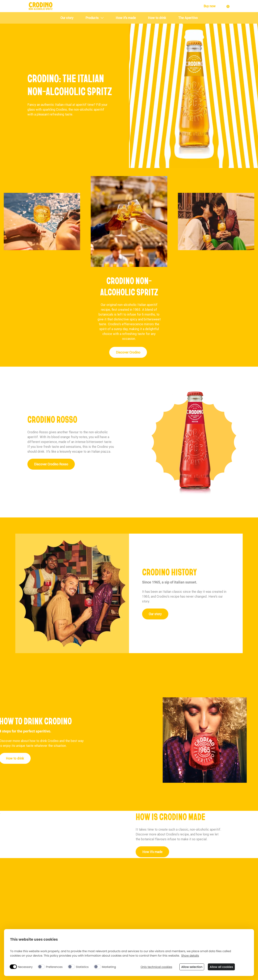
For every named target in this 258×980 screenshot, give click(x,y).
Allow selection (192, 967)
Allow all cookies (221, 967)
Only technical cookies (156, 967)
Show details (190, 956)
